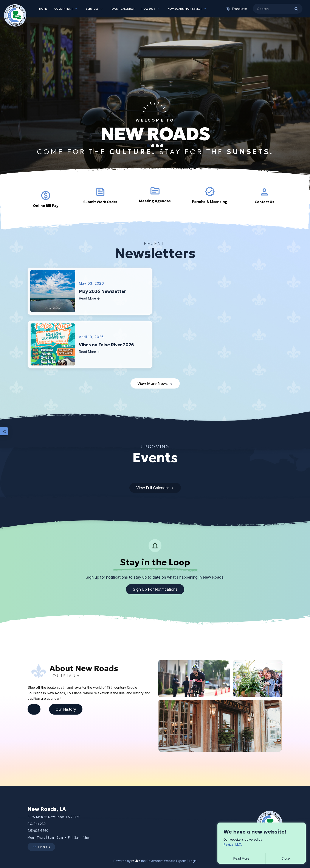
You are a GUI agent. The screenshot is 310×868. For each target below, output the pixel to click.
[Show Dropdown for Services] (102, 9)
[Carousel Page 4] (162, 146)
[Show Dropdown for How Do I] (158, 9)
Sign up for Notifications (155, 589)
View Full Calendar (155, 488)
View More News (155, 383)
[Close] (286, 858)
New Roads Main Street (185, 9)
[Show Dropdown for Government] (76, 9)
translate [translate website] (237, 9)
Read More (241, 858)
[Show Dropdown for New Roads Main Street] (205, 9)
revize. (136, 861)
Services (92, 9)
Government (64, 9)
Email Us (41, 847)
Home (43, 9)
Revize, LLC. (233, 844)
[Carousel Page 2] (153, 146)
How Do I (148, 9)
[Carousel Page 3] (157, 146)
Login (193, 861)
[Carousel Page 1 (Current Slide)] (148, 146)
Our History (66, 709)
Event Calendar (123, 9)
